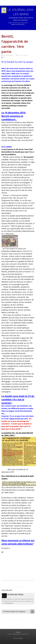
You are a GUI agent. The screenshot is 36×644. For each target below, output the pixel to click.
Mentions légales (18, 638)
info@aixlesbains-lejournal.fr (20, 23)
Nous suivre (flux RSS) (18, 24)
